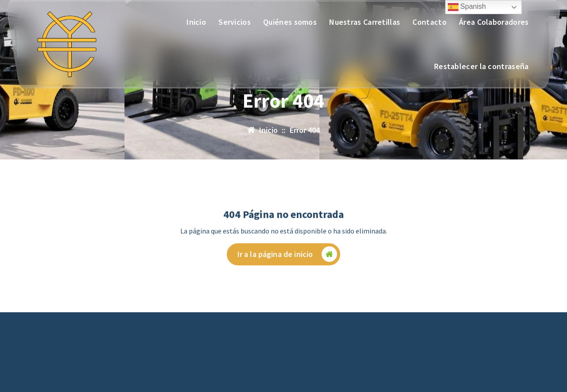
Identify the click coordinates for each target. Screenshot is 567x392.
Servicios (235, 22)
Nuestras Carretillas (365, 22)
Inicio (196, 22)
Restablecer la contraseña (482, 66)
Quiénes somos (290, 22)
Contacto (429, 22)
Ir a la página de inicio (287, 260)
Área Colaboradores (494, 22)
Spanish (467, 7)
